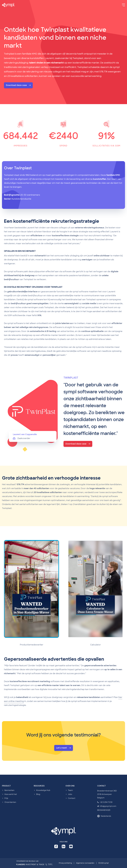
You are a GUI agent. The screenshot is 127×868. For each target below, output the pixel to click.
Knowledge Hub (43, 790)
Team (70, 790)
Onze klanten (10, 802)
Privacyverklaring (65, 863)
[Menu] (123, 5)
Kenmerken (9, 790)
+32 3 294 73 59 (105, 802)
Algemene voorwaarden (85, 863)
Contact (72, 798)
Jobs (70, 794)
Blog (38, 794)
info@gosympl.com (107, 806)
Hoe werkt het (11, 794)
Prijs (6, 798)
